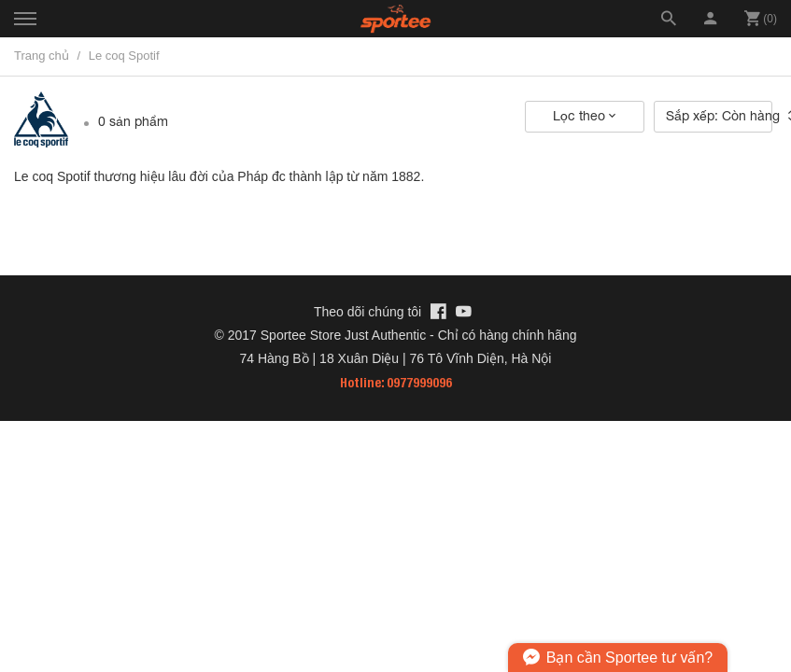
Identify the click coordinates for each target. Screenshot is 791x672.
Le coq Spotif (124, 56)
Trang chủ (42, 56)
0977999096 (419, 383)
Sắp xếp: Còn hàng (720, 116)
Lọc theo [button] (584, 116)
